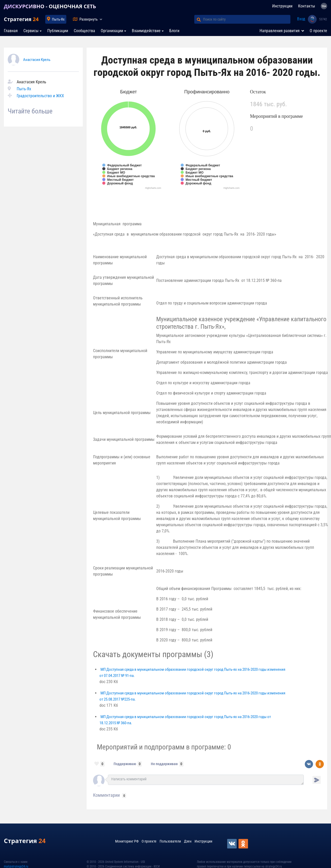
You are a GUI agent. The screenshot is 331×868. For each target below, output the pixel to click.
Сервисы (31, 31)
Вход (301, 19)
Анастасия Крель (37, 60)
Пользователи (170, 841)
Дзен (188, 841)
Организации (112, 31)
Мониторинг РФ (127, 841)
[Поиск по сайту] (247, 19)
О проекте (318, 31)
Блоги (174, 31)
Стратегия (21, 19)
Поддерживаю (125, 764)
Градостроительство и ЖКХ (40, 96)
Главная (11, 31)
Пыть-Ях (58, 19)
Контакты (307, 6)
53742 (323, 19)
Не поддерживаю (164, 764)
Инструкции (282, 6)
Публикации (58, 31)
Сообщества (84, 31)
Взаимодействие (146, 31)
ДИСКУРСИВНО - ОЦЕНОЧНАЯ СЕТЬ (50, 6)
